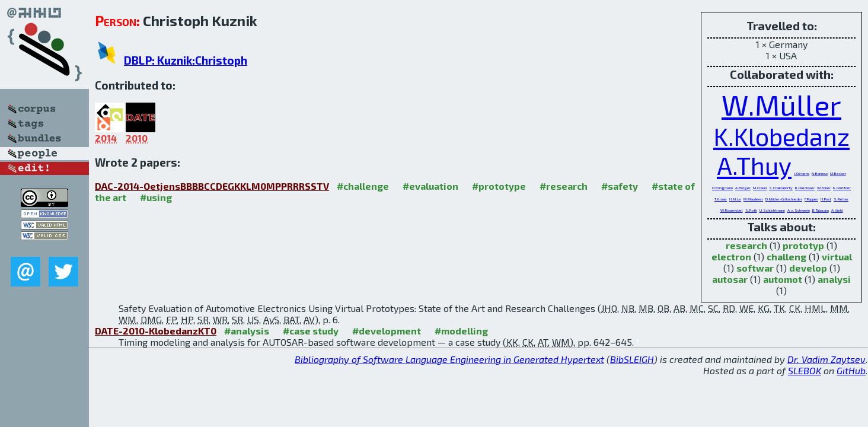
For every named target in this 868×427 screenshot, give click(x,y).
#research (564, 186)
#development (387, 331)
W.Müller (781, 104)
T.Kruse (721, 199)
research (746, 245)
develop (808, 268)
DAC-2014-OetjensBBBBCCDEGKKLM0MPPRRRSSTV (212, 186)
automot (783, 279)
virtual (837, 256)
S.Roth (751, 210)
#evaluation (430, 186)
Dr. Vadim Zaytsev (826, 359)
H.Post (826, 199)
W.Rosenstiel (732, 210)
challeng (786, 256)
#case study (311, 331)
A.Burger (743, 187)
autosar (730, 279)
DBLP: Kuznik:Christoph (186, 60)
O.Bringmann (722, 187)
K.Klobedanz (781, 136)
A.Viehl (837, 210)
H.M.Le (735, 199)
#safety (620, 186)
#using (156, 197)
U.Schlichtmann (772, 210)
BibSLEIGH (632, 359)
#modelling (461, 331)
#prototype (499, 186)
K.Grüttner (842, 187)
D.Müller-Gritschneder (784, 199)
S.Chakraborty (781, 187)
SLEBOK (805, 370)
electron (731, 256)
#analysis (247, 331)
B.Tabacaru (821, 210)
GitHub (851, 370)
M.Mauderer (753, 199)
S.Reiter (841, 199)
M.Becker (838, 173)
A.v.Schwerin (799, 210)
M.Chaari (760, 187)
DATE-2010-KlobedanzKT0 (156, 331)
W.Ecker (824, 187)
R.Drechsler (805, 187)
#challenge (363, 186)
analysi (834, 279)
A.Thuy (754, 165)
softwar (755, 268)
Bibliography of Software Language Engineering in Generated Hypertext (449, 359)
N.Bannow (820, 173)
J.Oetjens (802, 173)
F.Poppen (811, 199)
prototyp (803, 245)
